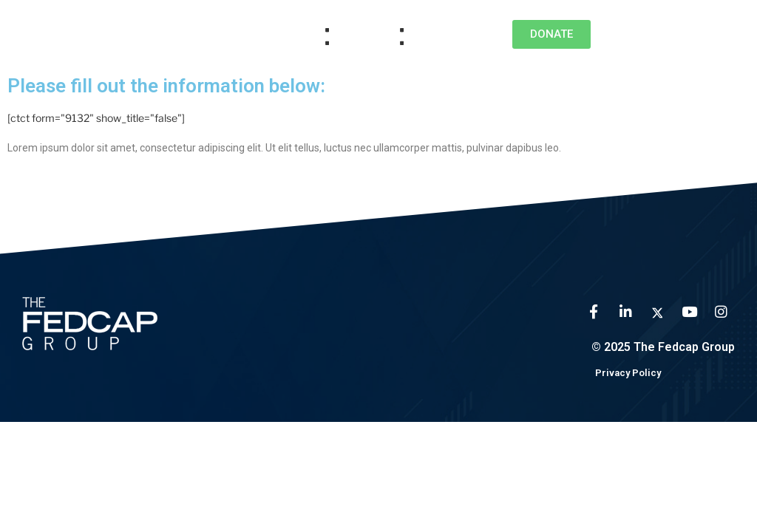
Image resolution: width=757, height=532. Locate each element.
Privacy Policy (628, 373)
